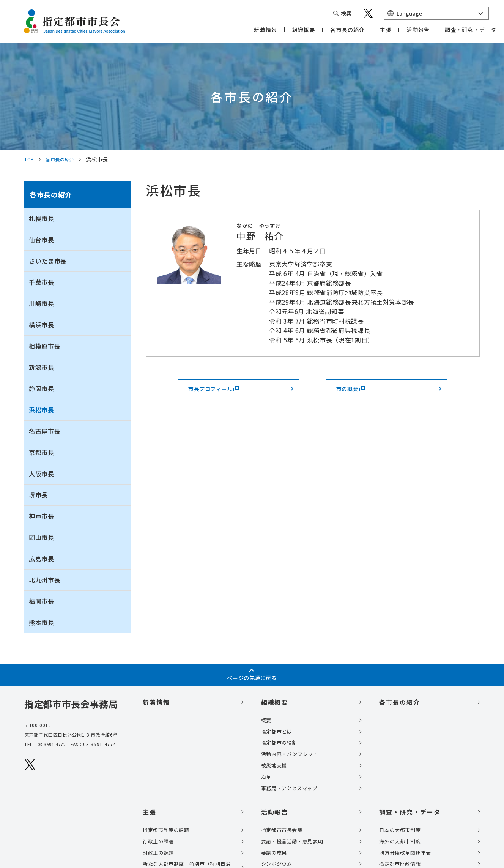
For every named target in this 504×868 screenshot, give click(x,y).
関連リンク (65, 797)
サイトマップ (41, 823)
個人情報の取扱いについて (58, 810)
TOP (30, 58)
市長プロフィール (220, 289)
